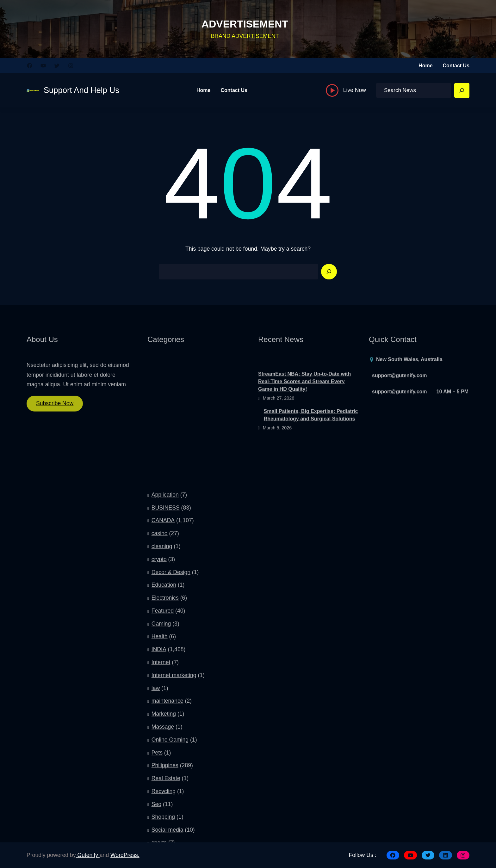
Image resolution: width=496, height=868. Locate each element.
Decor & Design (171, 710)
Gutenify (88, 855)
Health (160, 774)
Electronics (165, 736)
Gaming (161, 761)
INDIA (159, 787)
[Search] (462, 90)
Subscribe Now (55, 408)
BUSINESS (166, 645)
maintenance (167, 839)
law (156, 826)
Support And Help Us (81, 90)
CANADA (163, 658)
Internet (161, 800)
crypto (159, 697)
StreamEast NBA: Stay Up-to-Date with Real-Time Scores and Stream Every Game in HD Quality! (304, 400)
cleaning (162, 684)
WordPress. (125, 855)
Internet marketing (174, 813)
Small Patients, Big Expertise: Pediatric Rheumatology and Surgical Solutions (311, 433)
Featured (163, 749)
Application (165, 633)
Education (164, 723)
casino (160, 671)
